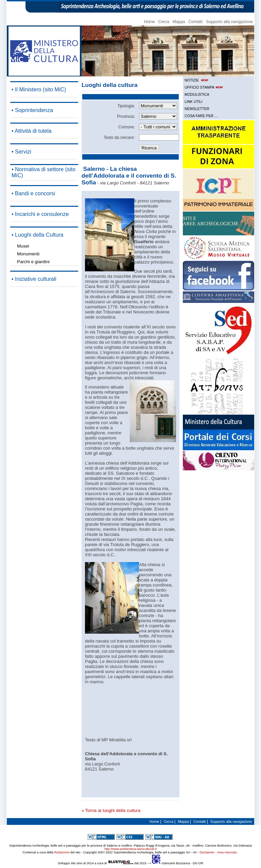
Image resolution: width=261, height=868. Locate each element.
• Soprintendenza (32, 110)
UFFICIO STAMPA (204, 87)
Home (150, 22)
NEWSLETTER (197, 109)
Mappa (179, 22)
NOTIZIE (197, 80)
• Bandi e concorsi (33, 193)
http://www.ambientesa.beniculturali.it (130, 849)
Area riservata (227, 852)
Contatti (196, 22)
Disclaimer (207, 852)
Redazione (62, 852)
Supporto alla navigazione (229, 22)
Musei (23, 246)
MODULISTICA (197, 94)
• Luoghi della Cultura (37, 235)
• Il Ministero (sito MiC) (39, 89)
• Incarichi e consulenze (40, 214)
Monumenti (28, 254)
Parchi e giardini (33, 262)
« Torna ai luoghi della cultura (111, 810)
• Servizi (21, 152)
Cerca (164, 22)
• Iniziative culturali (34, 279)
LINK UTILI (194, 102)
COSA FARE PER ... (201, 116)
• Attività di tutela (32, 131)
